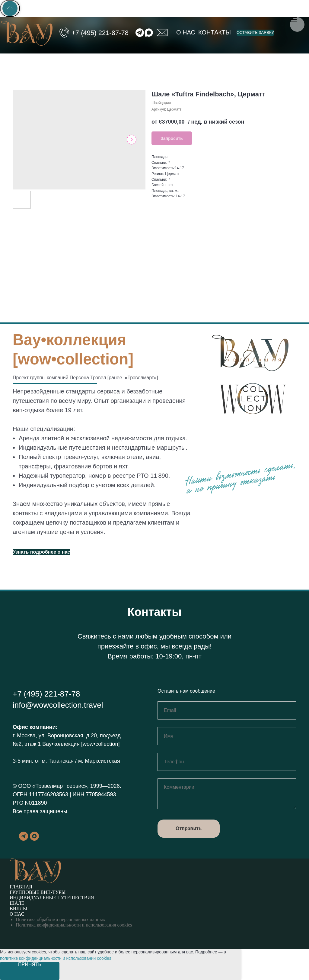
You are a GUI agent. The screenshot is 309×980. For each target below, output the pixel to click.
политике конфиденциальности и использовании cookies (56, 958)
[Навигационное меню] (293, 19)
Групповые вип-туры (38, 892)
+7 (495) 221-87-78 (100, 33)
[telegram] (24, 839)
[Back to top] (10, 8)
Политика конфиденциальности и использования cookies (74, 925)
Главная (21, 887)
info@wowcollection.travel (58, 705)
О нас (186, 32)
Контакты (215, 32)
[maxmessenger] (34, 839)
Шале (17, 903)
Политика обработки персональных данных (61, 919)
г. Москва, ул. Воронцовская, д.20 (55, 736)
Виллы (18, 909)
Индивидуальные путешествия (52, 898)
